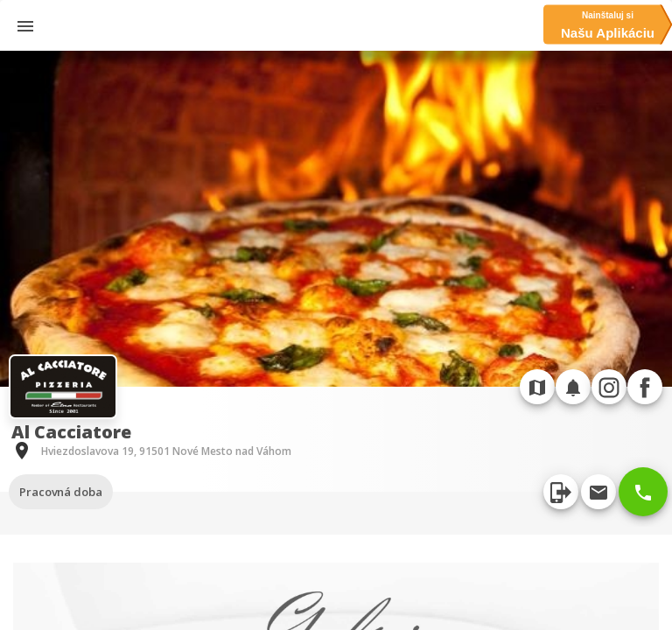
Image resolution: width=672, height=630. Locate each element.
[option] (336, 219)
